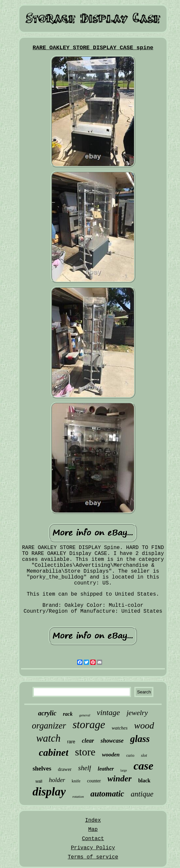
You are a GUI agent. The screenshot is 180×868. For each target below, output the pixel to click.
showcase (112, 741)
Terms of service (93, 857)
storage (89, 725)
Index (93, 820)
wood (144, 725)
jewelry (137, 713)
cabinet (54, 752)
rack (68, 714)
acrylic (47, 713)
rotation (78, 796)
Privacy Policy (93, 848)
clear (88, 741)
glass (140, 739)
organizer (49, 726)
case (143, 766)
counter (94, 781)
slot (144, 755)
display (49, 792)
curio (130, 755)
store (85, 752)
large (124, 770)
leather (106, 769)
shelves (42, 768)
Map (93, 830)
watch (48, 738)
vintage (109, 712)
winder (120, 779)
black (144, 781)
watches (120, 728)
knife (76, 781)
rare (71, 742)
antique (142, 794)
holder (57, 780)
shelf (85, 768)
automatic (107, 794)
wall (39, 781)
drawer (65, 769)
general (85, 715)
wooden (111, 755)
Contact (93, 839)
